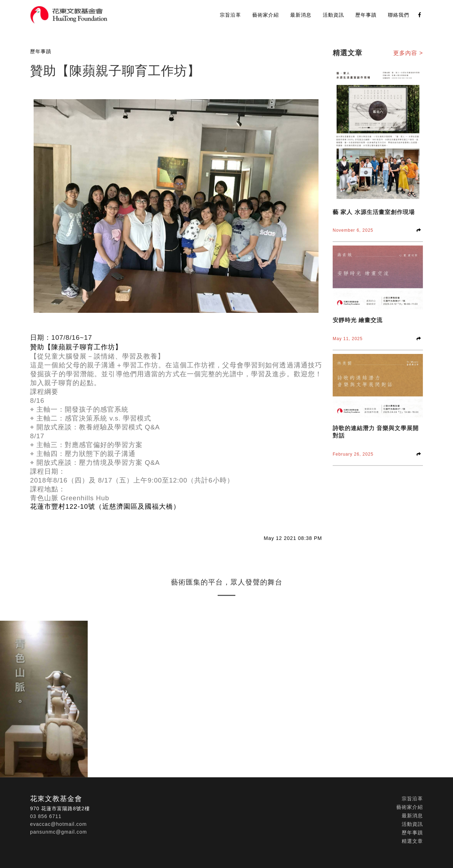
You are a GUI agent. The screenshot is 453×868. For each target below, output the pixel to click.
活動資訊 (333, 15)
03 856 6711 (46, 816)
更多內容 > (408, 53)
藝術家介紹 (266, 15)
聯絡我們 (398, 15)
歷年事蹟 (366, 15)
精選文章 (412, 841)
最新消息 (301, 15)
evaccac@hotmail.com (58, 824)
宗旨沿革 (230, 15)
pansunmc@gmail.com (59, 832)
